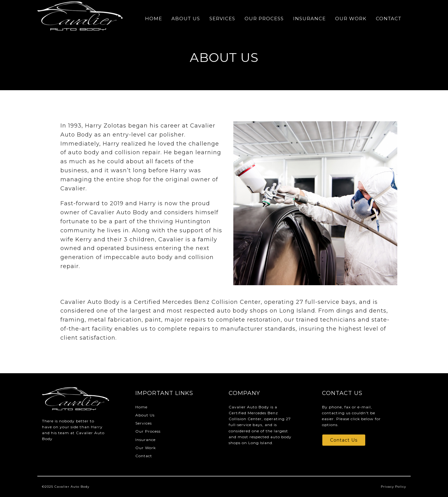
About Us (186, 19)
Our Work (351, 19)
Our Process (264, 19)
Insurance (309, 19)
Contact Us (344, 440)
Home (154, 19)
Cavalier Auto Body (72, 487)
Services (222, 19)
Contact (389, 19)
